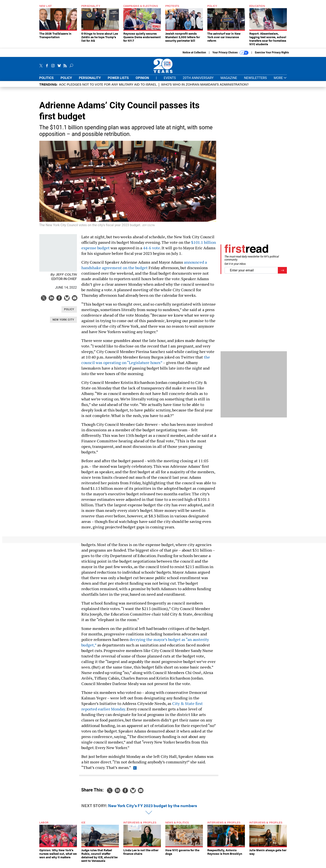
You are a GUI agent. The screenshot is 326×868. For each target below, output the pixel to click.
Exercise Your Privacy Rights (272, 53)
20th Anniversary (198, 78)
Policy (66, 78)
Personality (90, 78)
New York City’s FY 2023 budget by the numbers (153, 805)
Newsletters (255, 78)
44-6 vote (152, 248)
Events (170, 78)
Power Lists (118, 78)
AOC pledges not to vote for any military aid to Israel (108, 84)
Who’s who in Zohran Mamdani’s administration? (205, 84)
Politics (47, 78)
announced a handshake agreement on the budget (144, 265)
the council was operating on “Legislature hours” (146, 360)
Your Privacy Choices (230, 53)
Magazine (229, 78)
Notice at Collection (194, 53)
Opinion (142, 78)
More (280, 78)
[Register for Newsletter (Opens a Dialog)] (282, 270)
